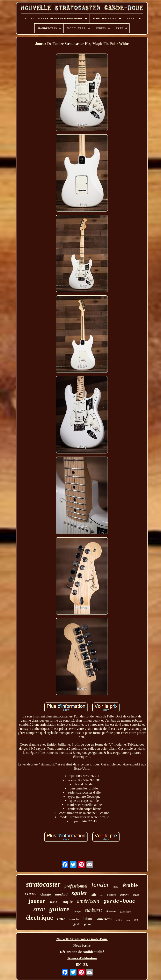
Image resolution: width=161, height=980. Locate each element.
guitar (88, 924)
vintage (77, 911)
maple (67, 902)
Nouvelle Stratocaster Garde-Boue (82, 939)
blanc (88, 919)
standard (61, 894)
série (53, 902)
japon (124, 894)
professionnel (76, 886)
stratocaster (43, 884)
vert (128, 920)
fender (100, 885)
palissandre (126, 912)
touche (74, 919)
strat (39, 909)
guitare (59, 909)
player (136, 895)
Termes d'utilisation (82, 958)
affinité (76, 924)
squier (79, 893)
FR (86, 965)
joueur (37, 901)
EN (78, 965)
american (104, 919)
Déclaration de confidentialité (82, 952)
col (102, 895)
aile (94, 895)
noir (61, 919)
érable (130, 885)
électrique (40, 918)
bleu (116, 887)
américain (88, 901)
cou (136, 920)
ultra (119, 919)
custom (112, 895)
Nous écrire (82, 945)
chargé (45, 894)
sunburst (93, 910)
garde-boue (119, 901)
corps (31, 894)
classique (111, 911)
